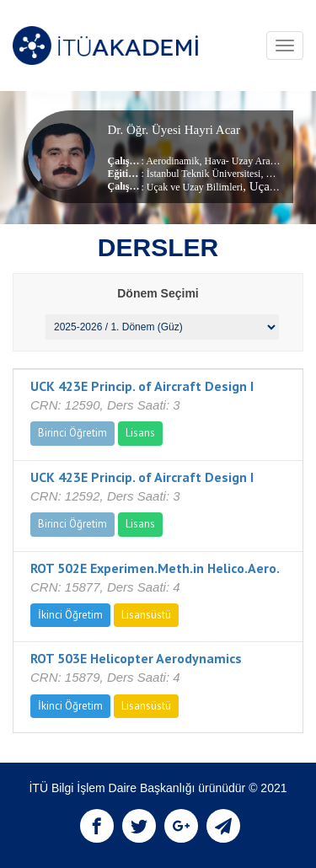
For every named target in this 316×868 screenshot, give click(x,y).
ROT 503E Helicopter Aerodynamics (136, 658)
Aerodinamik (172, 161)
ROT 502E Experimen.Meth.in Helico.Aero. (155, 568)
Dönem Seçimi (158, 293)
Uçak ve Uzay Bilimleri (195, 187)
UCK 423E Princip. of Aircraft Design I (142, 386)
